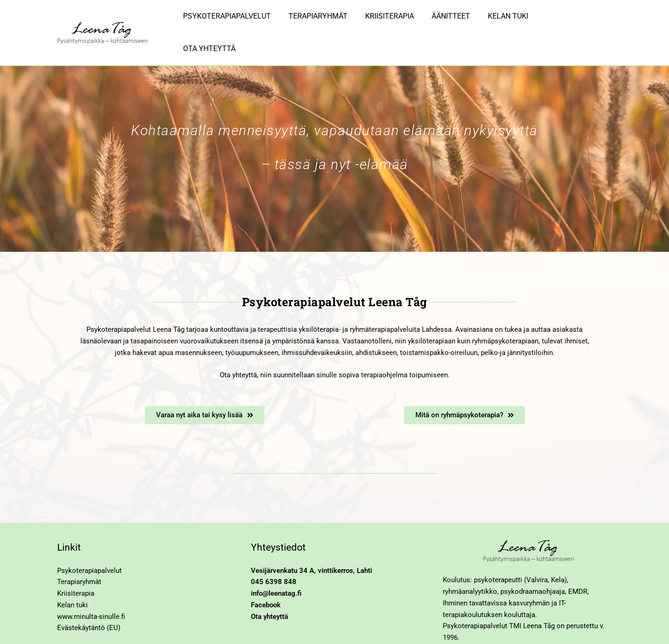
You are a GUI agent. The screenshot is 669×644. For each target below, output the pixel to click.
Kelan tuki (72, 577)
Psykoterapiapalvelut (89, 543)
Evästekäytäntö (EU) (89, 600)
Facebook (266, 577)
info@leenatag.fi (276, 565)
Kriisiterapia (76, 565)
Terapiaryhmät (79, 554)
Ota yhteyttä (269, 589)
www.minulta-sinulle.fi (91, 589)
